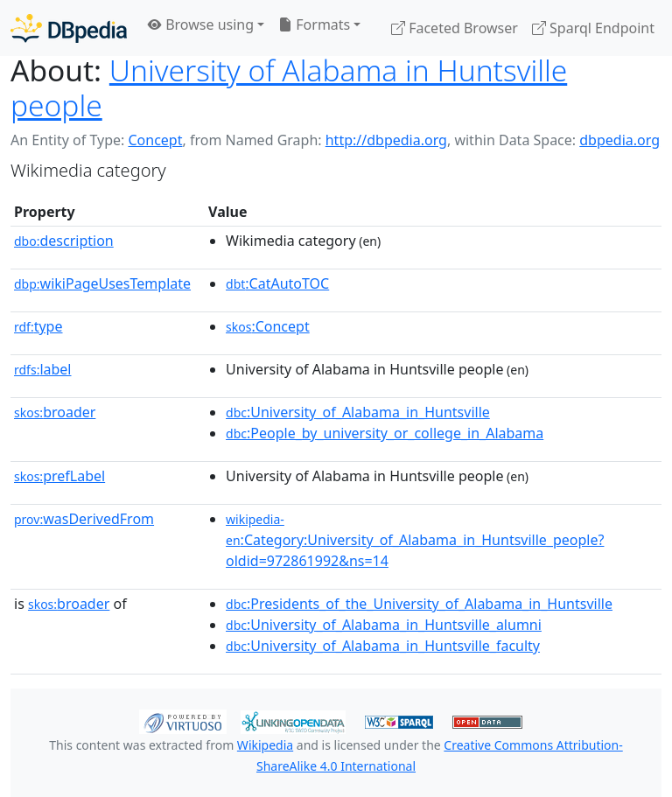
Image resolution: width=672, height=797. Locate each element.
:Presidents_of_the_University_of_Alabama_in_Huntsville (419, 604)
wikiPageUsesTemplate (102, 283)
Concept (155, 140)
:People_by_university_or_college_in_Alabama (385, 433)
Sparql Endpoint (593, 28)
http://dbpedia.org (386, 140)
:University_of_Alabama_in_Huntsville (358, 412)
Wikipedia (265, 745)
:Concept (268, 326)
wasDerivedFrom (84, 519)
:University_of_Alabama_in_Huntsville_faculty (383, 646)
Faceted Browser (455, 28)
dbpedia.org (619, 140)
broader (55, 412)
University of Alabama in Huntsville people (289, 87)
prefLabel (59, 476)
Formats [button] (314, 24)
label (43, 369)
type (38, 326)
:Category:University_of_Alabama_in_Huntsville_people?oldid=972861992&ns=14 (415, 541)
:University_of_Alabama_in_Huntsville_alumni (384, 625)
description (64, 241)
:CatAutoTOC (277, 283)
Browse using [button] (201, 24)
